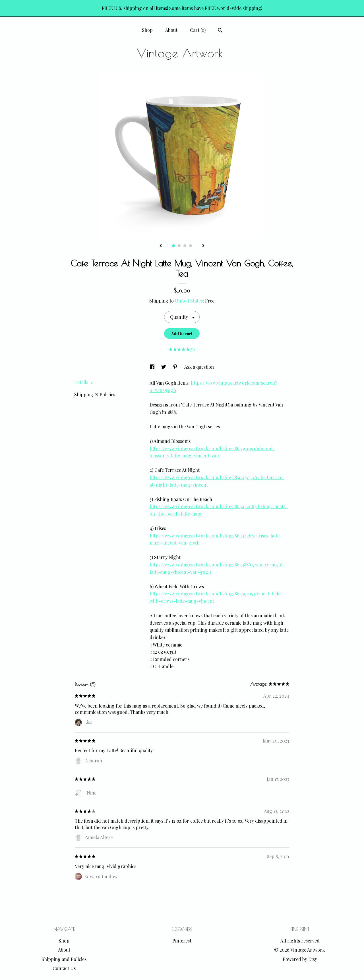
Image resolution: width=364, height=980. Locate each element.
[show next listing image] (203, 246)
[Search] (220, 31)
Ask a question (199, 367)
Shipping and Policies (64, 959)
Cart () (198, 30)
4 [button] (191, 246)
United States (189, 301)
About (171, 30)
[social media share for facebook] (153, 367)
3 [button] (185, 246)
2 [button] (179, 246)
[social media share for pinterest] (176, 367)
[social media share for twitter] (164, 367)
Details (84, 382)
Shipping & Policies (95, 394)
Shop (147, 30)
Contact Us (64, 968)
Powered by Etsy (300, 959)
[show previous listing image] (161, 246)
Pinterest (182, 941)
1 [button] (173, 246)
